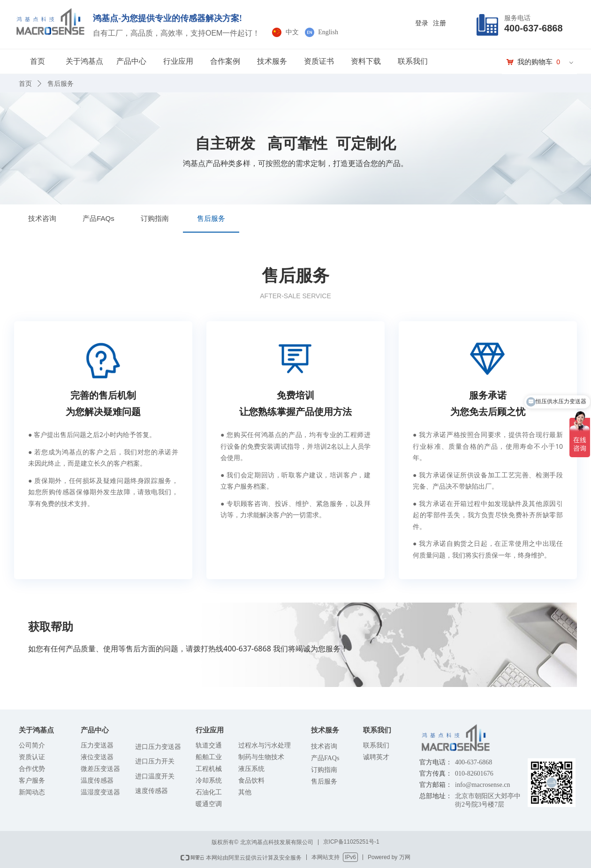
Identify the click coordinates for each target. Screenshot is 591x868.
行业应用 (178, 61)
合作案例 (225, 61)
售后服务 (61, 83)
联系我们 (413, 61)
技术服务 (272, 61)
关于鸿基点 (84, 61)
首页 (38, 61)
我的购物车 (535, 62)
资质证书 (319, 61)
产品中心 (131, 61)
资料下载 (366, 61)
